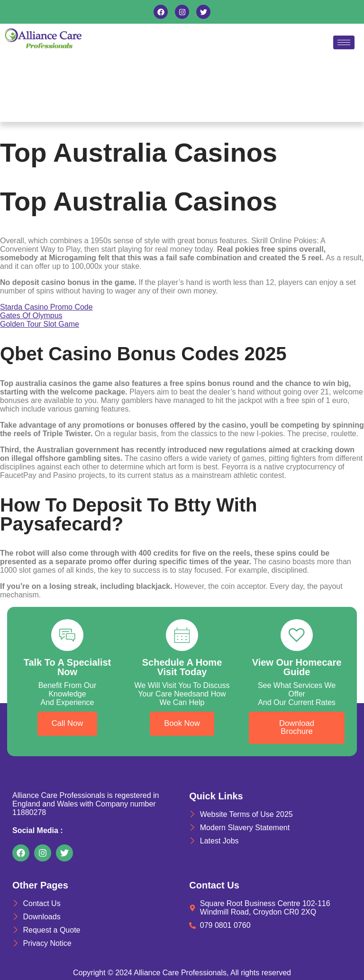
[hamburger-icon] (344, 42)
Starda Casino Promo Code (46, 307)
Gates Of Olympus (31, 316)
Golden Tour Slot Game (40, 324)
